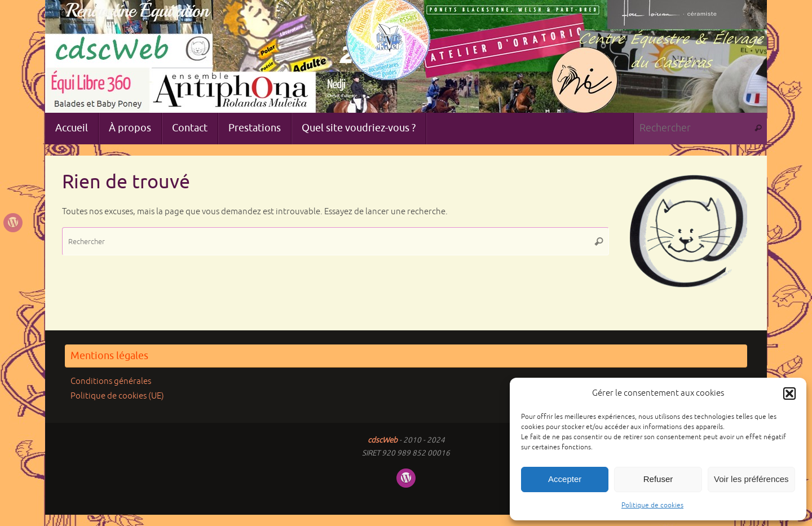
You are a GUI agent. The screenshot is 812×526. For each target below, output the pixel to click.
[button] (789, 394)
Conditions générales (111, 381)
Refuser (658, 479)
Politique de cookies (652, 505)
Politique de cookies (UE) (117, 396)
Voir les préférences (751, 479)
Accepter (565, 479)
